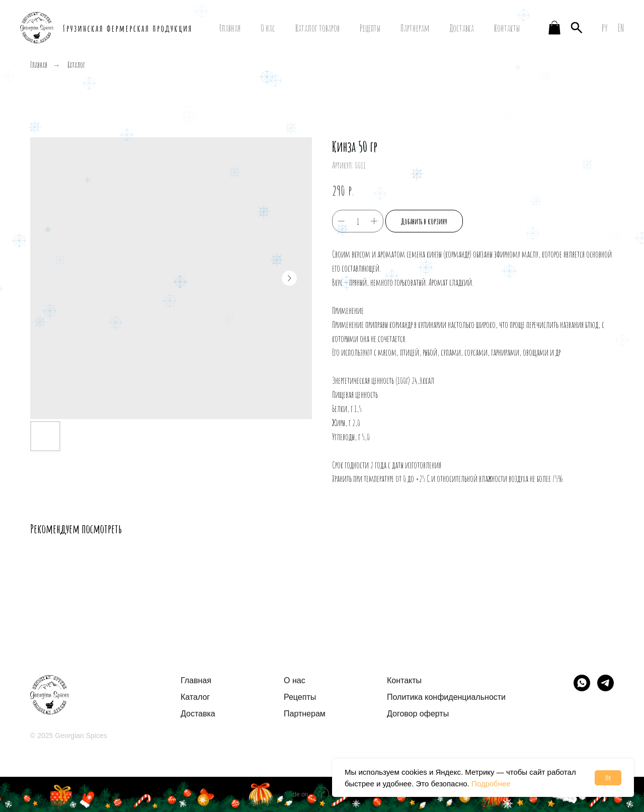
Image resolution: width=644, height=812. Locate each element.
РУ (605, 28)
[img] (582, 683)
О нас (268, 28)
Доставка (462, 28)
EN (621, 28)
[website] (554, 28)
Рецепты (370, 28)
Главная (230, 28)
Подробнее (491, 784)
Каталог (76, 65)
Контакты (507, 28)
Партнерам (415, 28)
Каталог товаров (317, 28)
